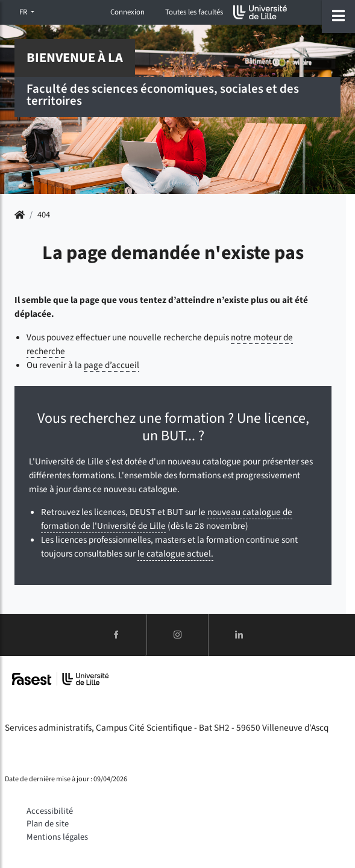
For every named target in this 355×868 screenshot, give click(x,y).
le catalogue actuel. (175, 554)
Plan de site (48, 824)
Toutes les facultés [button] (194, 12)
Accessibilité (50, 811)
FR (24, 12)
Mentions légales (57, 837)
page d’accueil (112, 365)
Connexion (127, 12)
